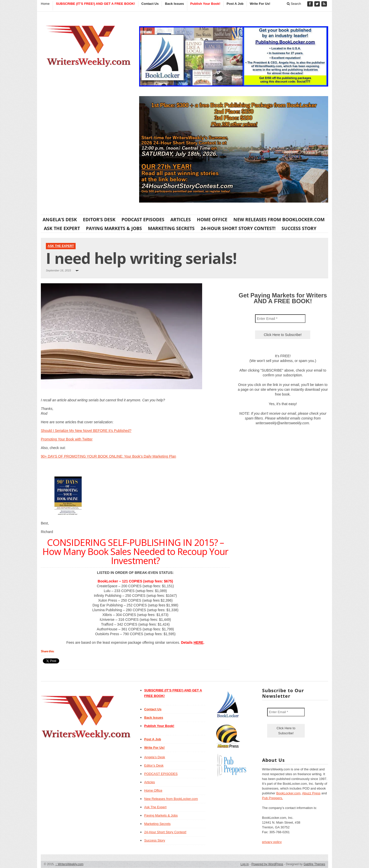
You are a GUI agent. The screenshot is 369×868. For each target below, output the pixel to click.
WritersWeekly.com (69, 864)
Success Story (299, 228)
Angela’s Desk (60, 219)
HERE (198, 642)
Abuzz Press (311, 793)
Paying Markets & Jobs (114, 228)
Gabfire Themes (314, 864)
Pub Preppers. (273, 798)
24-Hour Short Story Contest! (238, 228)
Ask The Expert (62, 228)
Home (45, 4)
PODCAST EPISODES (143, 219)
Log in (245, 864)
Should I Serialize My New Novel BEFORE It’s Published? (86, 431)
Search (294, 4)
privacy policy (272, 842)
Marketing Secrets (171, 228)
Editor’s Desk (99, 219)
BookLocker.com (288, 793)
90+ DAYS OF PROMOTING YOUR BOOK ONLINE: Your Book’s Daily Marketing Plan (108, 456)
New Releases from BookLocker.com (279, 219)
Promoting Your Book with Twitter (67, 439)
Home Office (212, 219)
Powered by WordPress (267, 864)
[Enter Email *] (280, 319)
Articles (181, 219)
